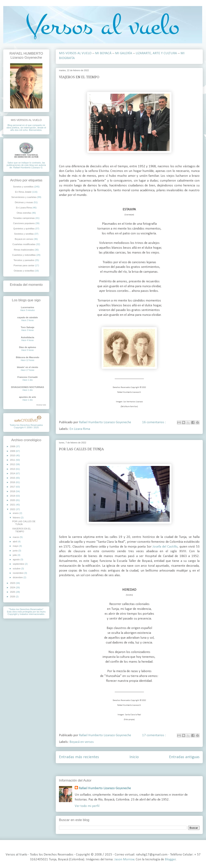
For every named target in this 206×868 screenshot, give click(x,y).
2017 (13, 487)
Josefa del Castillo (165, 547)
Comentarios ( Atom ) (139, 770)
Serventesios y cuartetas (24, 197)
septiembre (19, 564)
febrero (17, 518)
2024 (13, 587)
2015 (13, 478)
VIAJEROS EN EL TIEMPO (79, 77)
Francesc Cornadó (27, 377)
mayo (16, 546)
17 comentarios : (154, 735)
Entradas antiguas (184, 757)
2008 (13, 446)
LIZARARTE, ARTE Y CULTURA (156, 53)
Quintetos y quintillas (24, 229)
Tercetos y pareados (24, 260)
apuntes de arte (27, 397)
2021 (13, 505)
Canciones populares (24, 223)
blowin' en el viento (28, 367)
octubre (17, 569)
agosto (16, 559)
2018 (13, 491)
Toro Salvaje (28, 327)
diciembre (18, 577)
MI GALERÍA (124, 53)
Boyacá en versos (82, 742)
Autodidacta (27, 337)
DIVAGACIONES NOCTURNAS (28, 387)
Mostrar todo (41, 405)
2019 (13, 496)
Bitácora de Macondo (28, 357)
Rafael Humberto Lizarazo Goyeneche (105, 788)
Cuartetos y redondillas (24, 255)
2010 (13, 455)
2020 (13, 500)
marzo (16, 537)
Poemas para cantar (24, 265)
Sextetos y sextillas (24, 234)
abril (15, 542)
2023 (13, 583)
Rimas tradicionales (24, 250)
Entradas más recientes (79, 757)
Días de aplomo (27, 347)
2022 (13, 509)
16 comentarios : (154, 422)
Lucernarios (28, 307)
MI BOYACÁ (103, 53)
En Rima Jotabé (23, 192)
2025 (13, 592)
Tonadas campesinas (24, 218)
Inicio (134, 757)
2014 (13, 473)
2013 (13, 469)
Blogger (170, 859)
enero (16, 513)
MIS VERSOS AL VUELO (75, 53)
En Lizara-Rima (80, 429)
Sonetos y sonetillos (23, 187)
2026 (13, 597)
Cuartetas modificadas (24, 244)
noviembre (18, 573)
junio (15, 551)
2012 (13, 464)
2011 (13, 460)
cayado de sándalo (27, 317)
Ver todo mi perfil (87, 806)
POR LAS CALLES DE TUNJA (81, 449)
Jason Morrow (124, 859)
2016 (13, 482)
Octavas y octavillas (24, 271)
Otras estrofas (24, 213)
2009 (13, 451)
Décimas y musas (24, 202)
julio (15, 555)
